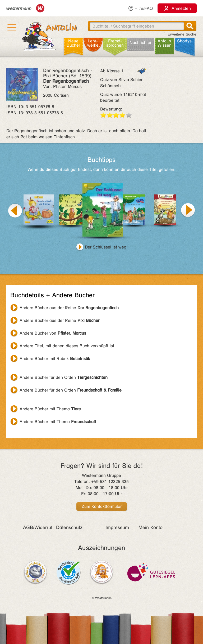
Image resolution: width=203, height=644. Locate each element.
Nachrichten (141, 43)
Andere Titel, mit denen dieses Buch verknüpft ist (67, 346)
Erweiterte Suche (182, 34)
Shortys (184, 41)
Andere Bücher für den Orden (64, 377)
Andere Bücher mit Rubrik (55, 359)
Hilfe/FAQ (140, 8)
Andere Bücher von (53, 333)
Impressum (117, 527)
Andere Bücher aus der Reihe (69, 308)
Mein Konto (151, 527)
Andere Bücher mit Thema (50, 409)
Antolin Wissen (165, 43)
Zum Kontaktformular (102, 506)
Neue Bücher (73, 43)
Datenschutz (69, 527)
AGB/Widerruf (38, 527)
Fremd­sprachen (115, 43)
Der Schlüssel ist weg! (106, 247)
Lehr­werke (93, 43)
